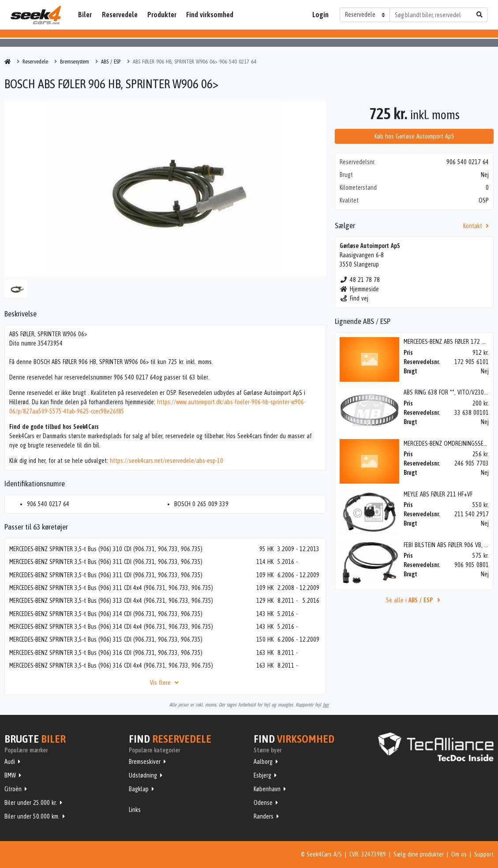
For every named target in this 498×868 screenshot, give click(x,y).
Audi (10, 762)
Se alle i (414, 600)
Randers (264, 816)
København (267, 789)
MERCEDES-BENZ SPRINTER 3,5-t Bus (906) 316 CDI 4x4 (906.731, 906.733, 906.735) (111, 665)
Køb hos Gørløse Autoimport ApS (414, 136)
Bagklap (139, 789)
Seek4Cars (36, 15)
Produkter (162, 15)
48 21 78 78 (360, 280)
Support (484, 854)
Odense (263, 803)
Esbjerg (262, 775)
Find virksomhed (210, 15)
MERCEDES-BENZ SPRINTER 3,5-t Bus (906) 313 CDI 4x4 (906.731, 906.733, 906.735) (111, 601)
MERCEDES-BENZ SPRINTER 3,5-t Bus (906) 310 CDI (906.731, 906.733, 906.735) (106, 549)
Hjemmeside (359, 289)
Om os (459, 854)
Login (320, 15)
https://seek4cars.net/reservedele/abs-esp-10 (167, 461)
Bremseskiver (145, 762)
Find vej (354, 298)
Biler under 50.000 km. (32, 816)
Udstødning (143, 775)
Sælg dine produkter (419, 854)
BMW (10, 775)
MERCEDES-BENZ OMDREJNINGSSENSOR (450, 443)
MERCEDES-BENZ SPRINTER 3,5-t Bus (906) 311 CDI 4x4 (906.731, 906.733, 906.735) (111, 588)
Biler (85, 15)
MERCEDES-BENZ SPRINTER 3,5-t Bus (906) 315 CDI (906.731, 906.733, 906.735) (106, 639)
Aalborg (263, 762)
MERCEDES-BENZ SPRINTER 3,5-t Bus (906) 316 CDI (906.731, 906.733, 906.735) (106, 653)
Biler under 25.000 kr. (31, 803)
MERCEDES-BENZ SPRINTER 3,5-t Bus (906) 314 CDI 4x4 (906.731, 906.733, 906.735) (111, 627)
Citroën (13, 789)
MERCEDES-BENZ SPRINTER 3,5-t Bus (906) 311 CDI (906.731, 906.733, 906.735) (106, 562)
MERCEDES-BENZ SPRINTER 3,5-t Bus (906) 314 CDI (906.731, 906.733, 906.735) (106, 614)
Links (135, 810)
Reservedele (120, 15)
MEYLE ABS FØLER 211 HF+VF (438, 494)
